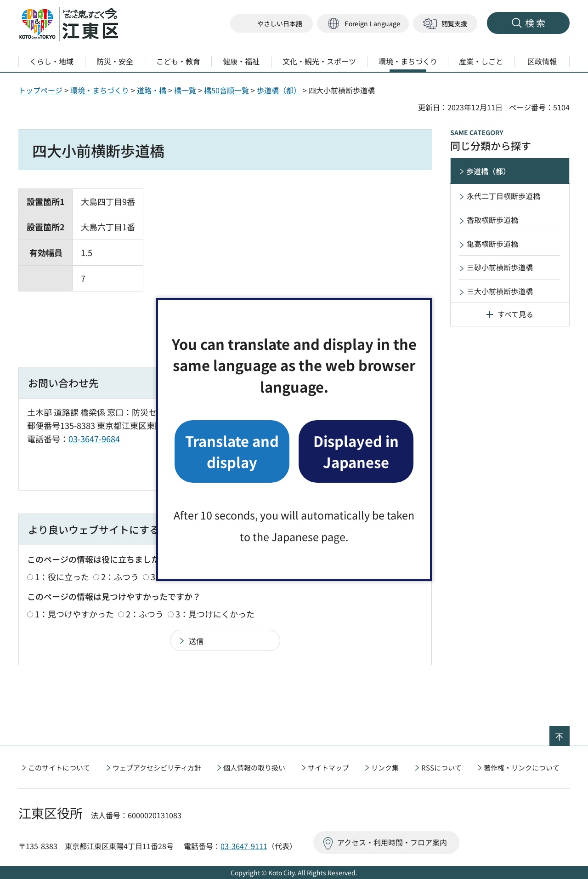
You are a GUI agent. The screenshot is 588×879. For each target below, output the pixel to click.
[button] (363, 24)
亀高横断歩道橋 (492, 244)
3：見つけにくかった (215, 614)
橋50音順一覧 (226, 90)
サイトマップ (328, 768)
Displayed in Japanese (356, 451)
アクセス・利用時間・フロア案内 (392, 842)
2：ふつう (120, 576)
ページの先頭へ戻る (569, 732)
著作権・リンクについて (522, 768)
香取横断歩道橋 (492, 220)
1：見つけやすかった (74, 614)
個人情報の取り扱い (254, 768)
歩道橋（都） (279, 90)
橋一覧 (185, 90)
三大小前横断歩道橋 (500, 291)
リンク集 (385, 768)
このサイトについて (59, 768)
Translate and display (232, 451)
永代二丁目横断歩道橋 (503, 196)
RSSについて (441, 768)
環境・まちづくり (100, 90)
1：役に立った (62, 576)
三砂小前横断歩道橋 (500, 267)
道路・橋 (152, 90)
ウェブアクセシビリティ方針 (157, 768)
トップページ (40, 90)
